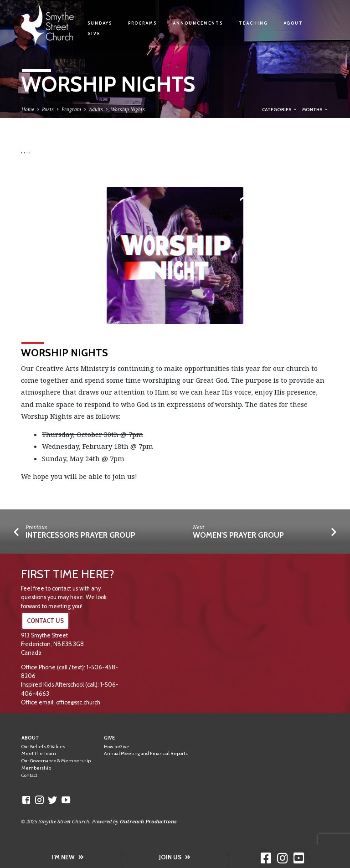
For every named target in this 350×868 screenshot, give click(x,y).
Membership (36, 768)
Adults (96, 109)
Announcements (198, 23)
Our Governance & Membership (56, 761)
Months (315, 109)
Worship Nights (128, 109)
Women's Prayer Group (238, 535)
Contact (29, 775)
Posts (48, 109)
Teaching (253, 23)
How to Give (117, 747)
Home (28, 109)
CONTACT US (45, 621)
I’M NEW (68, 857)
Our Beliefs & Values (43, 747)
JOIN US (175, 857)
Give (94, 33)
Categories (280, 109)
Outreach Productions (148, 821)
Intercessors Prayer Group (80, 535)
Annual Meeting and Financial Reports (146, 753)
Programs (142, 23)
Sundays (100, 23)
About (293, 23)
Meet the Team (39, 753)
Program (71, 109)
